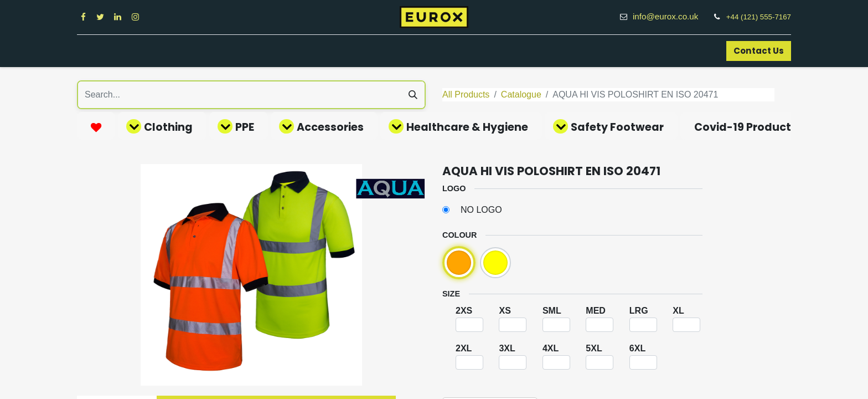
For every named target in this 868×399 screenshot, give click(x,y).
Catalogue (521, 94)
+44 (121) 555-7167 (759, 17)
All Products (466, 94)
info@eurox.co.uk (671, 16)
